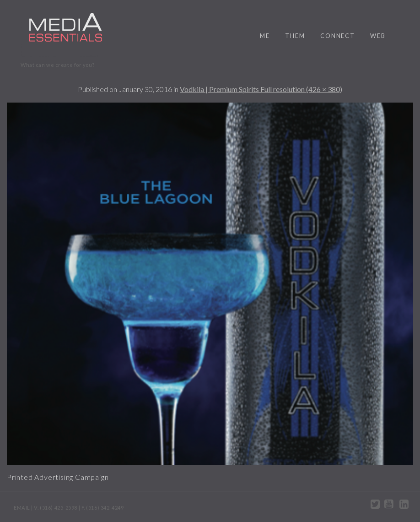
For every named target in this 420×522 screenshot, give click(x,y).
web (378, 36)
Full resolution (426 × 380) (301, 89)
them (295, 36)
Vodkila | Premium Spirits (220, 89)
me (265, 36)
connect (338, 36)
